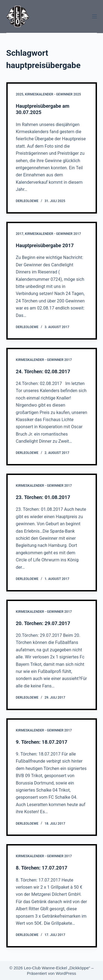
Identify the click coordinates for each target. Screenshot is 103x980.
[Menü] (94, 16)
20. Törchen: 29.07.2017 (43, 623)
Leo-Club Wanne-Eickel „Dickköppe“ (57, 968)
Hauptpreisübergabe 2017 (45, 245)
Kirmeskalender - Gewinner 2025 (53, 94)
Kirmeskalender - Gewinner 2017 (53, 234)
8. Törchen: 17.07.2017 (42, 868)
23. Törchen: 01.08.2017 (43, 497)
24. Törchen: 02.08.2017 (43, 371)
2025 (20, 94)
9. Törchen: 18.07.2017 (42, 742)
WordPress (66, 973)
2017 (20, 234)
